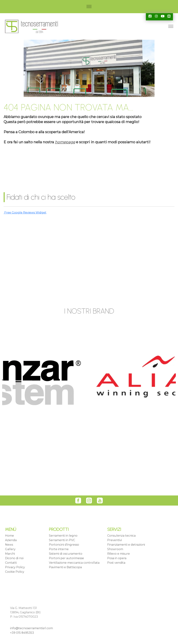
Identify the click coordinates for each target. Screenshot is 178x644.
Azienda (11, 540)
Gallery (10, 549)
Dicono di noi (14, 558)
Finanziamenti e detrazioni (126, 545)
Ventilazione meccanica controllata (74, 563)
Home (9, 536)
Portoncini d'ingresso (64, 545)
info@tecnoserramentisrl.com (32, 628)
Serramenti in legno (63, 536)
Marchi (10, 554)
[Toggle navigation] (89, 7)
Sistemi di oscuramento (66, 554)
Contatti (11, 563)
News (9, 545)
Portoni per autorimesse (66, 558)
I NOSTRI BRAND (89, 311)
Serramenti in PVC (62, 540)
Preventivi (115, 540)
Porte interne (59, 549)
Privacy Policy (15, 567)
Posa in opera (117, 558)
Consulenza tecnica (121, 536)
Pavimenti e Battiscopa (65, 567)
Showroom (115, 549)
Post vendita (116, 563)
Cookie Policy (15, 572)
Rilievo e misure (119, 554)
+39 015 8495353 (22, 633)
